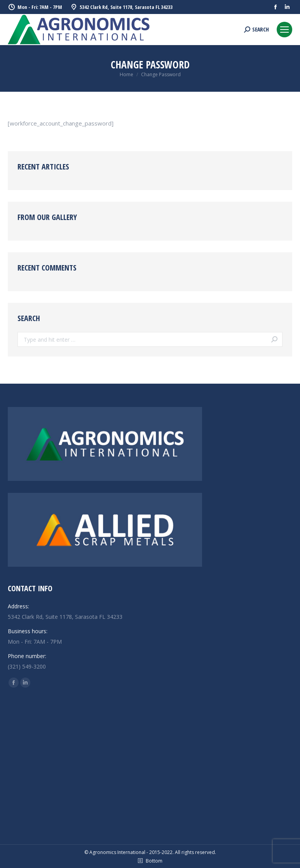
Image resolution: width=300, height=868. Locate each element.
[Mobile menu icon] (284, 30)
